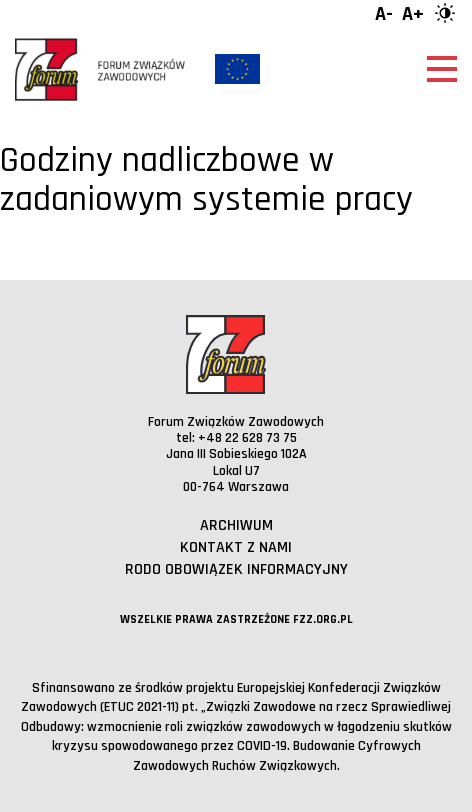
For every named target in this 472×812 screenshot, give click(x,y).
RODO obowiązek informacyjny (236, 569)
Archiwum (236, 525)
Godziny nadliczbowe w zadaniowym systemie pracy (206, 180)
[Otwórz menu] (442, 69)
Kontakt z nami (236, 547)
